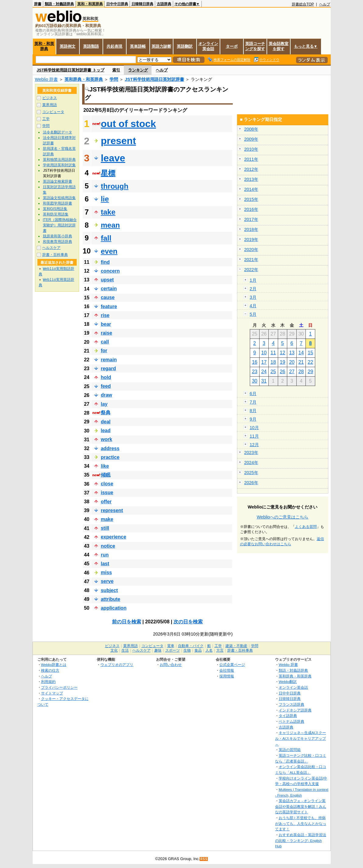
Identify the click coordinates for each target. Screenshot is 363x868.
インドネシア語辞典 (295, 710)
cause (108, 297)
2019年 (251, 239)
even (109, 251)
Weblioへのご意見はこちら (283, 517)
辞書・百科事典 (55, 255)
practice (110, 457)
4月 (253, 306)
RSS (204, 859)
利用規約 (48, 682)
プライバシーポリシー (59, 687)
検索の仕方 (50, 670)
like (105, 466)
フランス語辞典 (291, 704)
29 (310, 372)
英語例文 (68, 46)
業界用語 (50, 105)
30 (255, 381)
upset (107, 280)
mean (110, 225)
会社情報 (227, 670)
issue (107, 493)
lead (106, 431)
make (107, 519)
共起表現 (114, 46)
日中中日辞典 (117, 4)
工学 (46, 119)
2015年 (251, 199)
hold (106, 377)
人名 (209, 650)
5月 (253, 314)
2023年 (251, 453)
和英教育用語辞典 (58, 242)
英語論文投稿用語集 (59, 198)
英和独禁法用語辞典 (59, 160)
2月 (253, 289)
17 (264, 362)
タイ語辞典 (288, 716)
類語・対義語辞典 (59, 4)
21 (301, 362)
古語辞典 (164, 4)
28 (301, 372)
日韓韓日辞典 (142, 4)
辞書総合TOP (303, 4)
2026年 (251, 483)
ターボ (232, 46)
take (108, 212)
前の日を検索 (127, 622)
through (115, 186)
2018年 (251, 229)
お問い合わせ (171, 665)
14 (301, 353)
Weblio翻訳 (288, 682)
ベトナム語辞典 (291, 721)
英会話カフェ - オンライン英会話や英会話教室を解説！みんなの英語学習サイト (301, 806)
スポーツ (173, 650)
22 (310, 362)
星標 (108, 173)
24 (264, 372)
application (113, 608)
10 (264, 353)
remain (109, 360)
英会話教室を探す (279, 46)
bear (106, 324)
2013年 (251, 179)
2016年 (251, 209)
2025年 (251, 473)
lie (105, 199)
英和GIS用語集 (55, 209)
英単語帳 (138, 46)
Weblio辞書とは (54, 665)
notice (108, 546)
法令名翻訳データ (58, 132)
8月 (253, 411)
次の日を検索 (188, 622)
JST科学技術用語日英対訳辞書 (154, 79)
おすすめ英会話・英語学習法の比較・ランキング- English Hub (301, 840)
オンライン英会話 (208, 46)
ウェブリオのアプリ (117, 665)
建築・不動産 (236, 646)
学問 (114, 79)
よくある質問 (306, 527)
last (105, 564)
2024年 (251, 463)
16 (255, 362)
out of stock (128, 124)
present (118, 141)
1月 (253, 280)
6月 (253, 394)
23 (255, 372)
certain (109, 289)
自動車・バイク (191, 646)
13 (292, 353)
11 (273, 353)
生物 (187, 650)
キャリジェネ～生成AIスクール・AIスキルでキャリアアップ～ (300, 738)
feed (106, 386)
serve (107, 581)
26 (283, 372)
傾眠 (106, 475)
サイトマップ (52, 693)
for (104, 351)
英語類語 (91, 46)
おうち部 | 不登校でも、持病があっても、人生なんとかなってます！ (301, 823)
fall (106, 238)
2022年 (251, 270)
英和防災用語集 (56, 214)
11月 (254, 436)
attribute (110, 599)
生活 (125, 650)
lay (104, 404)
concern (110, 271)
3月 (253, 297)
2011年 (251, 159)
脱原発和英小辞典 (58, 236)
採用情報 (227, 676)
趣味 (158, 650)
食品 (198, 650)
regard (108, 369)
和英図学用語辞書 (58, 203)
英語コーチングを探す (255, 46)
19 (283, 362)
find (105, 262)
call (105, 342)
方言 (220, 650)
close (107, 484)
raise (106, 333)
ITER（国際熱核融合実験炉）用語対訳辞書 (60, 225)
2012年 (251, 169)
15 (310, 353)
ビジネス (50, 98)
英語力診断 (161, 46)
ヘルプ (325, 4)
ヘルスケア (51, 248)
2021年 (251, 260)
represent (112, 510)
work (106, 439)
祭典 (106, 413)
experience (113, 537)
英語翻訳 (185, 46)
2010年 (251, 149)
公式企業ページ (232, 665)
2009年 (251, 139)
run (105, 555)
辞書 (38, 4)
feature (109, 307)
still (105, 528)
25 (273, 372)
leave (113, 158)
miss (106, 572)
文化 (114, 650)
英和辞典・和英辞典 (84, 79)
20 (292, 362)
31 (264, 381)
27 (292, 372)
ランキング (138, 70)
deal (106, 422)
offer (106, 502)
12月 (254, 445)
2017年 (251, 219)
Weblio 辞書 (47, 79)
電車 (171, 646)
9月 (253, 419)
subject (109, 590)
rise (105, 315)
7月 (253, 402)
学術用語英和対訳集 (59, 165)
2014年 (251, 189)
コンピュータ (53, 112)
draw (106, 395)
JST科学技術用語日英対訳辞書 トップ (71, 70)
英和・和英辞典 (90, 4)
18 (273, 362)
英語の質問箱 (290, 750)
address (110, 448)
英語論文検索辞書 (58, 181)
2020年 (251, 250)
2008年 (251, 129)
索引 (116, 70)
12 (283, 353)
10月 (254, 428)
